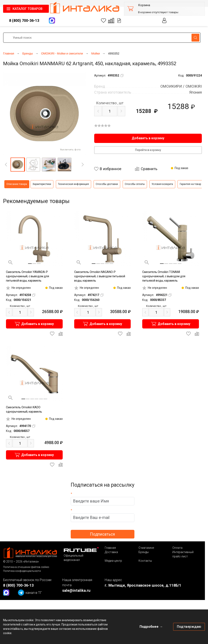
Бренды (144, 552)
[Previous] (6, 165)
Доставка (111, 552)
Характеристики (42, 184)
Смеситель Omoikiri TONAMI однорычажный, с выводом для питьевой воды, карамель (164, 276)
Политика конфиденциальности (22, 571)
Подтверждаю (189, 627)
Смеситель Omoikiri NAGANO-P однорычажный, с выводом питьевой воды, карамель (100, 276)
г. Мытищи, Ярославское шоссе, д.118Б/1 (143, 585)
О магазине (146, 548)
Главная (110, 548)
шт (110, 103)
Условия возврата (162, 184)
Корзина (144, 5)
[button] (18, 165)
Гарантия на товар (190, 184)
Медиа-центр (113, 561)
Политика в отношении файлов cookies (26, 567)
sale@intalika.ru (76, 590)
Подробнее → (151, 627)
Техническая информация (73, 184)
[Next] (83, 165)
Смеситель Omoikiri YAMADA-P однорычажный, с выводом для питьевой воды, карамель (28, 276)
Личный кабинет (165, 20)
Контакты (145, 561)
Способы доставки (107, 184)
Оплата (177, 548)
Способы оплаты (135, 184)
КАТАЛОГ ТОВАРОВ (28, 9)
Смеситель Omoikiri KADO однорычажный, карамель (24, 409)
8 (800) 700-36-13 (24, 20)
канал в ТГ (30, 593)
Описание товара (17, 184)
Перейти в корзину (148, 150)
